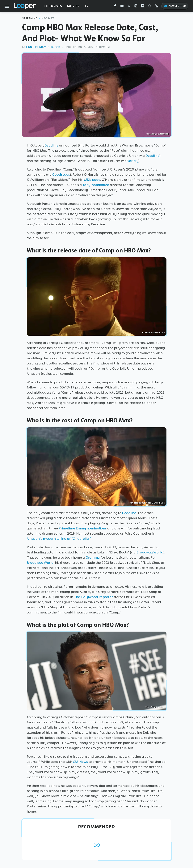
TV (86, 6)
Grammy (93, 557)
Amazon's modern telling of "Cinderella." (59, 539)
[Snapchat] (149, 7)
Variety (133, 161)
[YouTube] (122, 7)
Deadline (51, 145)
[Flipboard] (143, 7)
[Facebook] (115, 7)
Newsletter (175, 6)
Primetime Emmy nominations (83, 528)
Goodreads (61, 175)
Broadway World (150, 552)
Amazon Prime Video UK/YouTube (147, 503)
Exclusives (53, 6)
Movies (73, 6)
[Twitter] (129, 7)
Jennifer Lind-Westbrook (43, 47)
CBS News (80, 762)
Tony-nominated (96, 185)
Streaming (30, 18)
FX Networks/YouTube (153, 333)
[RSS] (156, 7)
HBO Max (48, 18)
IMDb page (92, 180)
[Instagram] (136, 7)
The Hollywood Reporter (93, 597)
